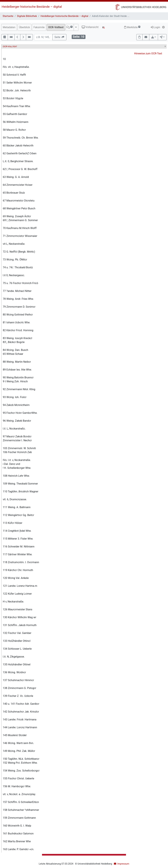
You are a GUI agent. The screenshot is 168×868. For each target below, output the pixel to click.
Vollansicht (90, 27)
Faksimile (39, 27)
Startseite (8, 16)
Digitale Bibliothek (27, 16)
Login (155, 27)
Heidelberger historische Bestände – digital (32, 7)
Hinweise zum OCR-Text (148, 53)
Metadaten (9, 27)
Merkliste (132, 27)
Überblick (25, 27)
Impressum (123, 864)
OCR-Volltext (56, 27)
